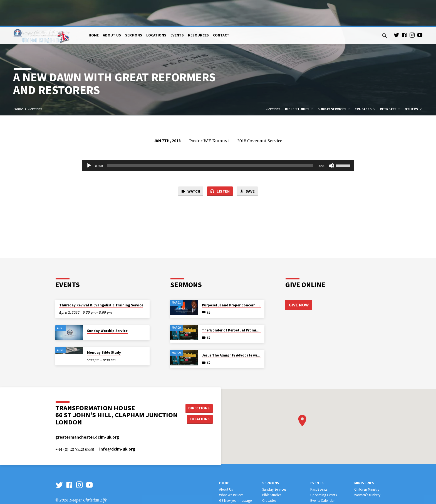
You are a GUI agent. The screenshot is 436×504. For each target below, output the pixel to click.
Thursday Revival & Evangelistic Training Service (101, 280)
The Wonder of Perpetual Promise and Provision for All (249, 305)
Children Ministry (367, 464)
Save (247, 166)
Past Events (319, 464)
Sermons (134, 10)
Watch (190, 166)
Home (94, 10)
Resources (198, 10)
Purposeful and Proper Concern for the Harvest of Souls (250, 280)
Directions (200, 382)
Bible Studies (299, 83)
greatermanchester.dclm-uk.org (87, 411)
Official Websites (231, 486)
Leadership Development (281, 486)
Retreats (390, 83)
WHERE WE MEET (232, 480)
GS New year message (235, 475)
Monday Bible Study (104, 327)
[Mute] (331, 140)
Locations (156, 10)
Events (177, 10)
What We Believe (231, 469)
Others (414, 83)
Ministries (364, 457)
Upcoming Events (324, 469)
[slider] (210, 140)
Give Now (299, 279)
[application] (218, 140)
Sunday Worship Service (107, 305)
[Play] (89, 140)
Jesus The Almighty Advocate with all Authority (243, 330)
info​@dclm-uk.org (117, 423)
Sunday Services (334, 83)
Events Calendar (323, 475)
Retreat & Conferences (327, 480)
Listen (220, 166)
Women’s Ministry (367, 469)
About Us (112, 10)
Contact (221, 10)
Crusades (365, 83)
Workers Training (275, 480)
